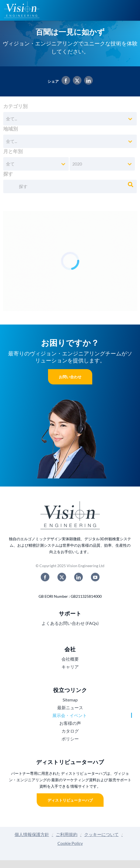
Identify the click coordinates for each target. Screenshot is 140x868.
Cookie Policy (70, 843)
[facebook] (45, 577)
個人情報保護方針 (32, 834)
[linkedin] (78, 577)
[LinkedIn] (87, 81)
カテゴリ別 (15, 106)
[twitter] (62, 577)
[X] (76, 81)
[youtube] (95, 577)
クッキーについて (101, 834)
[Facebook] (64, 81)
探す (8, 174)
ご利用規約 (67, 834)
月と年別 (13, 151)
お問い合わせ (70, 377)
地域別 (11, 129)
